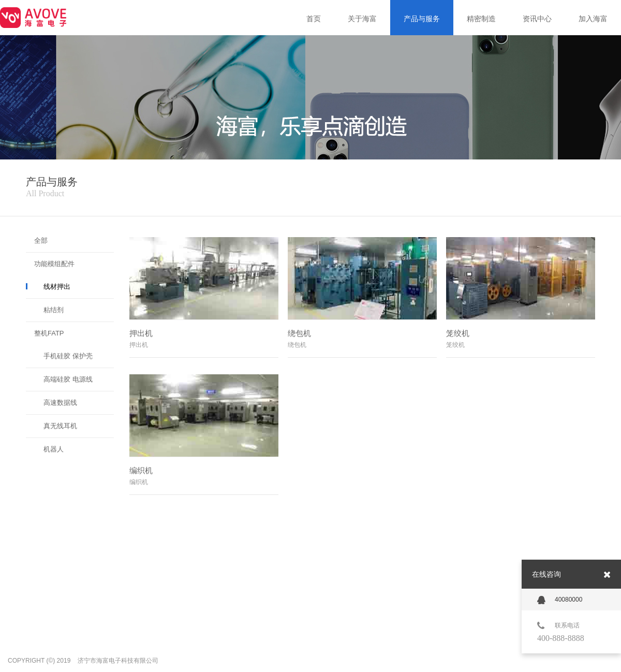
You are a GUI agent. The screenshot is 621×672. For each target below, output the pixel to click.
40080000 (560, 600)
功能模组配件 (54, 264)
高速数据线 (60, 403)
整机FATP (49, 333)
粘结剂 (54, 310)
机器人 (54, 449)
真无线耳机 (60, 426)
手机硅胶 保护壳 (68, 356)
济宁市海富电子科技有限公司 (118, 661)
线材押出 (57, 287)
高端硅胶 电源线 (68, 379)
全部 (41, 240)
